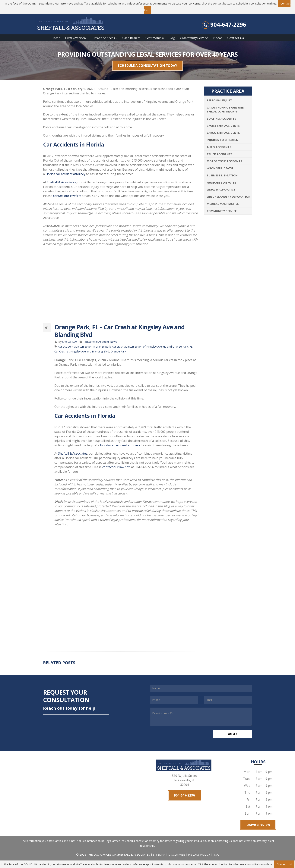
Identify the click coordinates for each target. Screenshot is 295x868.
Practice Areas (104, 38)
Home (56, 38)
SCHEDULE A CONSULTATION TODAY (147, 66)
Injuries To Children (223, 140)
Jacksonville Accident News (100, 342)
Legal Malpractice (221, 189)
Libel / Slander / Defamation (229, 197)
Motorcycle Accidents (224, 161)
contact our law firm (67, 196)
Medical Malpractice (223, 204)
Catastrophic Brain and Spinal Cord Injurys (225, 109)
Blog (172, 38)
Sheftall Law (70, 342)
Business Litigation (222, 175)
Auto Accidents (219, 147)
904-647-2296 (228, 25)
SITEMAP (160, 855)
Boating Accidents (221, 118)
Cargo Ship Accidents (223, 133)
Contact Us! (284, 864)
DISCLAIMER (177, 855)
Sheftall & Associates (61, 182)
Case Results (131, 38)
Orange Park (118, 351)
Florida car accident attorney (65, 174)
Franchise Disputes (222, 182)
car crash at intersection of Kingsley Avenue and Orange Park (150, 347)
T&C (216, 855)
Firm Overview (76, 38)
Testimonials (154, 38)
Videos (218, 38)
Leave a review (258, 825)
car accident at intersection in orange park (85, 347)
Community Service (194, 38)
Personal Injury (219, 100)
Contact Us (236, 38)
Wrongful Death (220, 168)
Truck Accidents (220, 154)
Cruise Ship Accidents (223, 125)
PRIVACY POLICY (199, 855)
